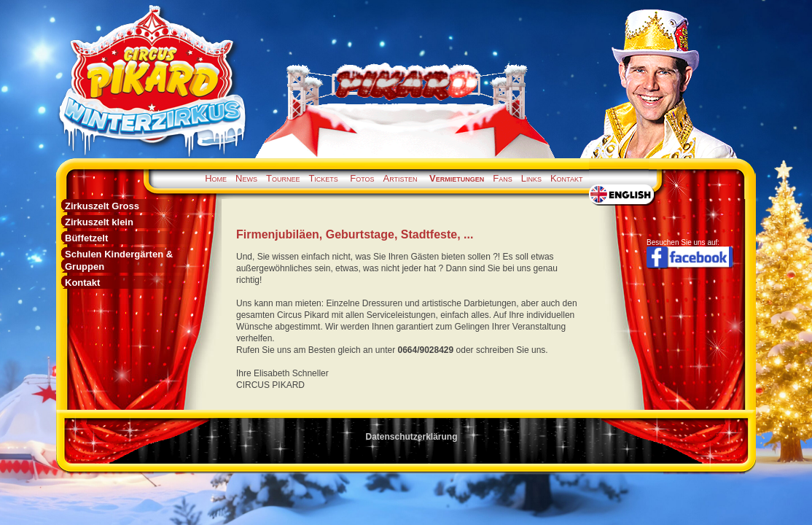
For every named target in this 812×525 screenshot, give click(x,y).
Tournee (283, 178)
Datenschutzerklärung (411, 437)
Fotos (362, 178)
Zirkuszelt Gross (102, 206)
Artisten (401, 178)
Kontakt (567, 178)
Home (216, 178)
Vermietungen (457, 178)
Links (531, 178)
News (246, 178)
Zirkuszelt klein (99, 222)
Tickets (323, 178)
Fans (502, 178)
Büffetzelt (86, 238)
